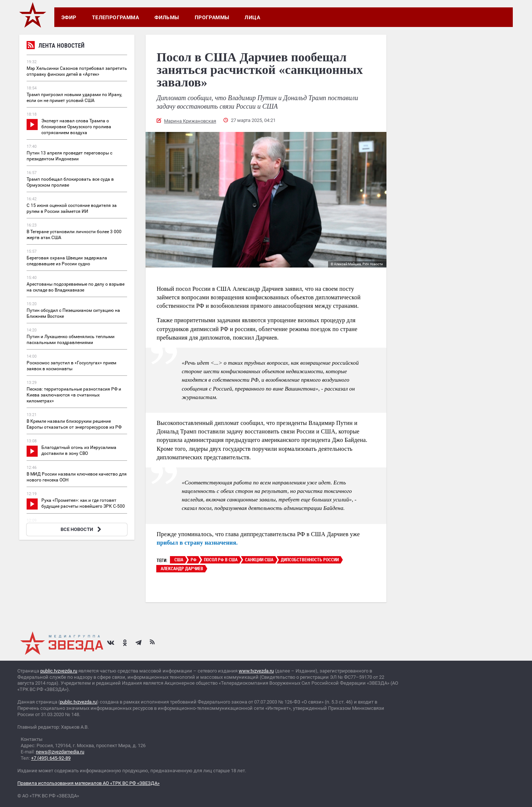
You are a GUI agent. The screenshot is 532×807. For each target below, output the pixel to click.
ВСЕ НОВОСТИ (82, 529)
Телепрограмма (115, 17)
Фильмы (167, 17)
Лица (252, 17)
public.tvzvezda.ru (59, 671)
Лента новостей (56, 46)
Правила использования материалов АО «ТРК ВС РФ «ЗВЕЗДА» (88, 783)
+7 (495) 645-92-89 (51, 758)
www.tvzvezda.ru (256, 671)
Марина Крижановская (190, 121)
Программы (212, 17)
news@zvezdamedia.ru (60, 752)
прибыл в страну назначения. (197, 543)
